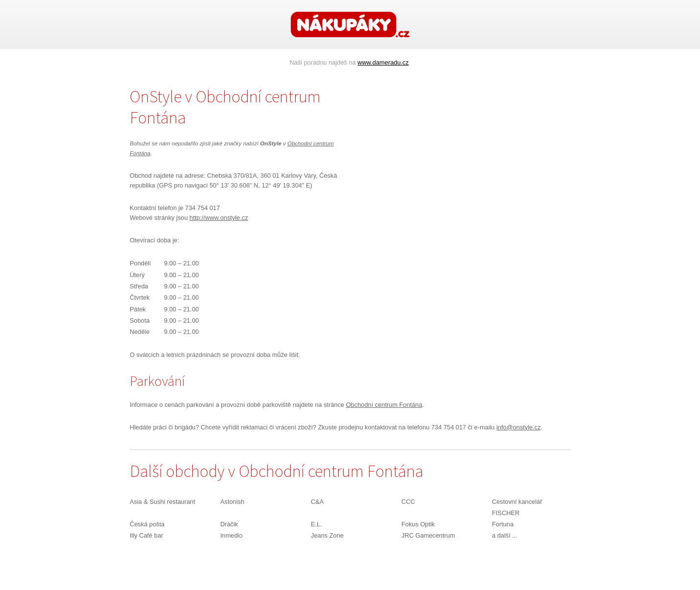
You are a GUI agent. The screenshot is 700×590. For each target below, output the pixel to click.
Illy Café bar (146, 535)
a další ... (505, 535)
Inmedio (232, 535)
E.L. (316, 524)
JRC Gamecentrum (428, 535)
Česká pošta (147, 524)
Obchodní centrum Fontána (384, 405)
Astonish (232, 502)
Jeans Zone (327, 535)
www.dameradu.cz (383, 62)
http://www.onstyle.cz (219, 218)
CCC (408, 502)
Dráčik (229, 524)
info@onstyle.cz (519, 427)
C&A (317, 502)
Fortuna (503, 524)
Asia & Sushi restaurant (163, 502)
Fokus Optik (418, 524)
